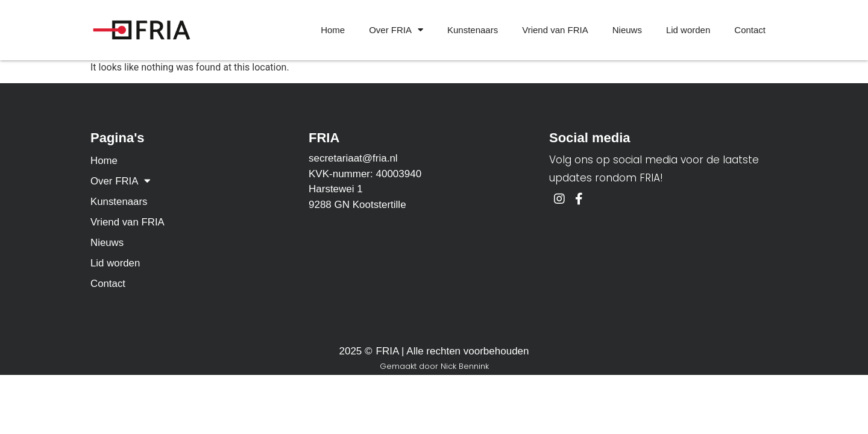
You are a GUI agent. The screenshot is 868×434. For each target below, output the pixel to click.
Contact (750, 30)
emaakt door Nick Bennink (438, 366)
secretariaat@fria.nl (353, 158)
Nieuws (627, 30)
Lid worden (688, 30)
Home (333, 30)
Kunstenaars (473, 30)
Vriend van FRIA (555, 30)
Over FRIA (396, 30)
